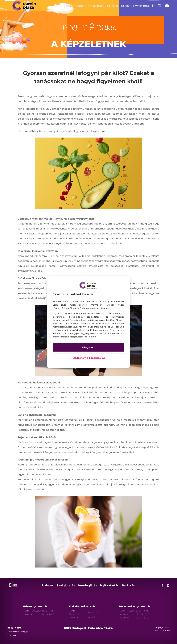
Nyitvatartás (141, 6)
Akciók (81, 6)
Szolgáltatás (66, 586)
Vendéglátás (88, 586)
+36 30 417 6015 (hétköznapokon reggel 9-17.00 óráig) (19, 632)
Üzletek (69, 6)
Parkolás (113, 6)
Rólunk (126, 6)
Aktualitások (96, 6)
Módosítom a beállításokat (89, 358)
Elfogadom (89, 347)
